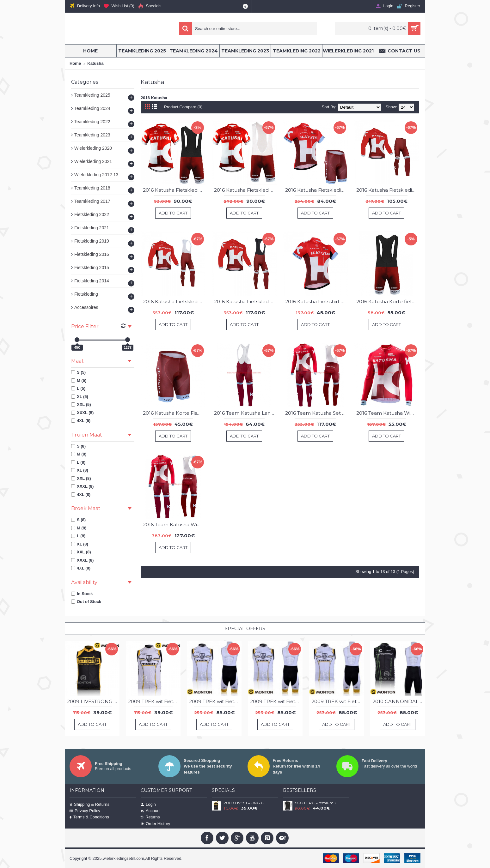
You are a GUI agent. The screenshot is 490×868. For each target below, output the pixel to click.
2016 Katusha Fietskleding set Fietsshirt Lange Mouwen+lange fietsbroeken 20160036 (388, 190)
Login (148, 804)
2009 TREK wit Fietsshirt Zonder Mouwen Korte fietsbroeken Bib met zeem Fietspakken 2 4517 (215, 701)
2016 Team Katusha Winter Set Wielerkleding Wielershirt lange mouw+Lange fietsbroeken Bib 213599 (174, 524)
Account (151, 811)
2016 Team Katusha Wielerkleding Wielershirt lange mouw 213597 (388, 413)
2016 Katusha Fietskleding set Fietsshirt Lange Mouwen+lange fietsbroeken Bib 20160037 (245, 301)
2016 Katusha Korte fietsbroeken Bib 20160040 (388, 301)
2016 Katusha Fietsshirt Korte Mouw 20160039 (316, 301)
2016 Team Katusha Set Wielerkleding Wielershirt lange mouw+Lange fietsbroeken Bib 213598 (316, 413)
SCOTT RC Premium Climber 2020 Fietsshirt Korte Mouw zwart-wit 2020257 (317, 803)
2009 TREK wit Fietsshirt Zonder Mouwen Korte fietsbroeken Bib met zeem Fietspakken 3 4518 (276, 701)
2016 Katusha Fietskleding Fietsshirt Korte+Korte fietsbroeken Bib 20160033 (245, 190)
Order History (155, 824)
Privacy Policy (85, 811)
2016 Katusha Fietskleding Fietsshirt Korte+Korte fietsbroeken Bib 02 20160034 (174, 190)
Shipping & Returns (89, 804)
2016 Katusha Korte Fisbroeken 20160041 (174, 413)
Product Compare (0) (183, 107)
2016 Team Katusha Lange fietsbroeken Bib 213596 (245, 413)
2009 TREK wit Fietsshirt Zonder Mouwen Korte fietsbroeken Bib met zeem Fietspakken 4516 (338, 701)
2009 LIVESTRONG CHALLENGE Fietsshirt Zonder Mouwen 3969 (93, 701)
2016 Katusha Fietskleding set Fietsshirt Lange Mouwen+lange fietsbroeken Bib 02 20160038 (174, 301)
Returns (150, 817)
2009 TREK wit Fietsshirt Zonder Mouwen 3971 (154, 701)
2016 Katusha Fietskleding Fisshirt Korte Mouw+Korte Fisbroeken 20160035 (316, 190)
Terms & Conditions (89, 817)
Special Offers (245, 629)
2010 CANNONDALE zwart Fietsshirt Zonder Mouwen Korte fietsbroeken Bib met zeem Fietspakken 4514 (399, 701)
